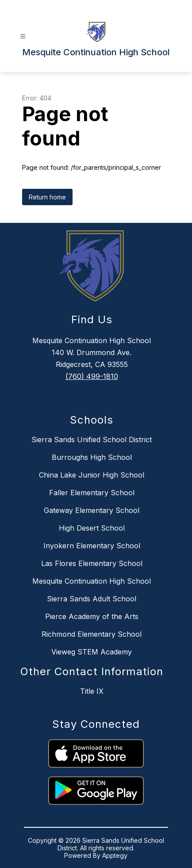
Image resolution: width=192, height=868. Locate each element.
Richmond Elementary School (92, 634)
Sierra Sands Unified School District (92, 440)
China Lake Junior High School (92, 475)
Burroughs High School (92, 457)
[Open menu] (23, 36)
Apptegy (115, 855)
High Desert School (92, 528)
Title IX (92, 691)
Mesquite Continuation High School (92, 581)
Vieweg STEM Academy (92, 652)
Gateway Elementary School (92, 510)
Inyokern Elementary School (92, 546)
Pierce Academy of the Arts (92, 616)
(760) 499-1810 (92, 376)
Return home (47, 197)
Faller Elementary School (92, 493)
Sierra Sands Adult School (92, 599)
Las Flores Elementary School (92, 563)
